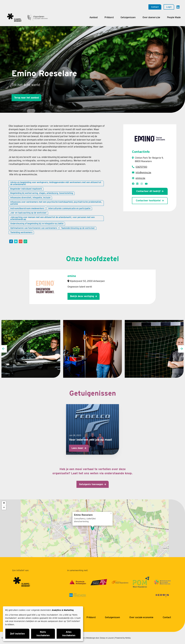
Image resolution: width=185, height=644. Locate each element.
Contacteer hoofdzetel (148, 201)
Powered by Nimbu (123, 638)
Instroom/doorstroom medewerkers (27, 208)
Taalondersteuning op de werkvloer (78, 228)
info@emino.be (143, 173)
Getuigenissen (128, 17)
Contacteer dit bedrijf (148, 191)
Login (169, 7)
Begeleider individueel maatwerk (26, 189)
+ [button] (4, 503)
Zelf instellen (17, 634)
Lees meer (77, 448)
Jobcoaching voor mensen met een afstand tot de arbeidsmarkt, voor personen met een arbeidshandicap (52, 218)
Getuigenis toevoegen (91, 484)
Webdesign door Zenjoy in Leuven (100, 638)
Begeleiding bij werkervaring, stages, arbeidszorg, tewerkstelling (42, 193)
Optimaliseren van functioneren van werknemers (34, 228)
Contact (155, 7)
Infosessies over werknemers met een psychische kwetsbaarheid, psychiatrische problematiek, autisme (56, 203)
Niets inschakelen (43, 634)
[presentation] (3, 349)
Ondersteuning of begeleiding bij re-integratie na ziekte (37, 223)
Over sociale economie (141, 617)
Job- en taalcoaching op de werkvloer (28, 213)
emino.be (140, 178)
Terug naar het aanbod (26, 98)
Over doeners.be (151, 17)
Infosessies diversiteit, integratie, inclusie (30, 198)
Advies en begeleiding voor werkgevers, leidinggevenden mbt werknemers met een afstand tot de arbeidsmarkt (56, 183)
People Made (174, 17)
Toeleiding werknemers (21, 232)
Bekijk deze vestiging (82, 296)
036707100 (141, 167)
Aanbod (94, 17)
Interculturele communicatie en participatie (69, 208)
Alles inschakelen (69, 634)
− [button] (4, 508)
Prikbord (109, 17)
